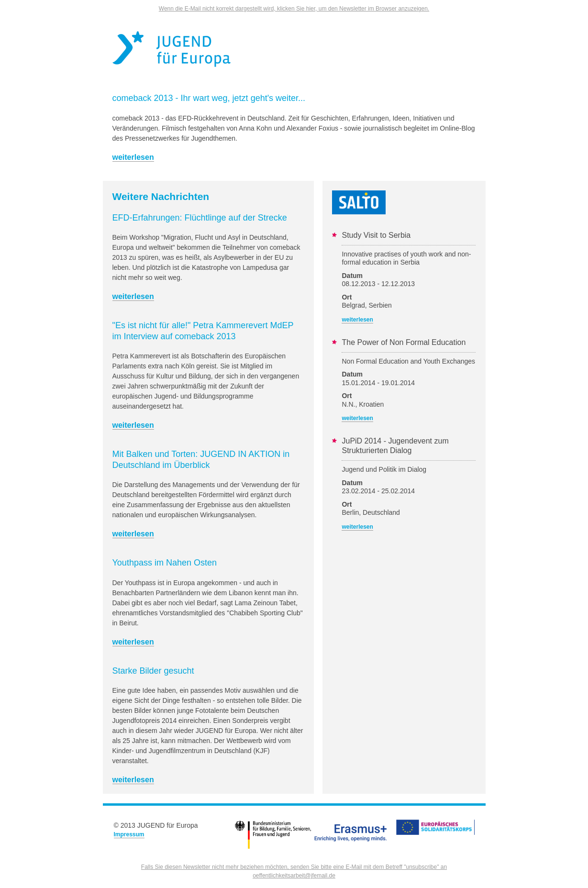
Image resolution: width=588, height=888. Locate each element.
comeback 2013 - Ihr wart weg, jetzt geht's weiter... (209, 98)
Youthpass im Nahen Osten (165, 563)
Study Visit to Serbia (376, 235)
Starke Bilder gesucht (153, 671)
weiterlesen (133, 157)
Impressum (129, 834)
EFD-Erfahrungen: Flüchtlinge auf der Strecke (200, 218)
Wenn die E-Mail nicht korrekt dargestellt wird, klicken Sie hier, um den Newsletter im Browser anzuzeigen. (294, 9)
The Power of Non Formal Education (404, 342)
